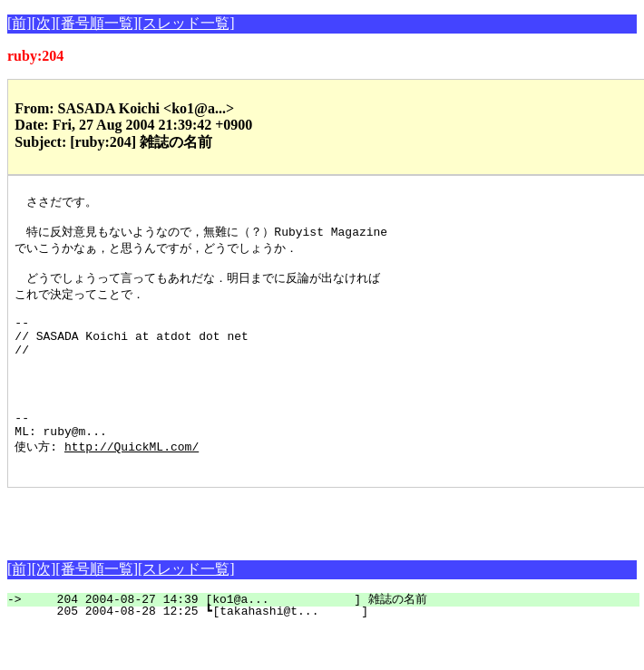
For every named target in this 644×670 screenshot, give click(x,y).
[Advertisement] (220, 556)
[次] (44, 23)
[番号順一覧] (97, 23)
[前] (20, 23)
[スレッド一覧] (186, 23)
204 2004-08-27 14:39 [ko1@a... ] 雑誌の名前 (333, 640)
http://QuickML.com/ (132, 484)
